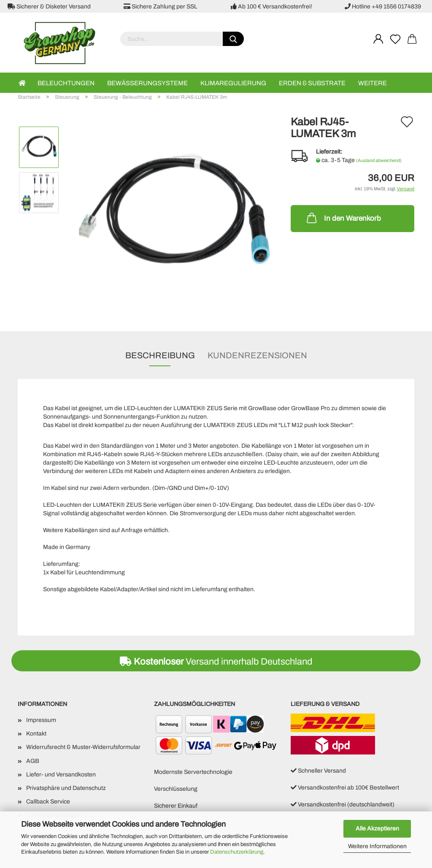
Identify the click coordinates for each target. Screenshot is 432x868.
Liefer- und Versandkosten (61, 775)
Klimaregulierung (233, 83)
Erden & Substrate (312, 83)
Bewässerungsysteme (147, 83)
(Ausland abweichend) (379, 160)
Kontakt (36, 734)
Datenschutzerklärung (237, 852)
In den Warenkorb (343, 218)
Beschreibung (160, 355)
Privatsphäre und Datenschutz (66, 788)
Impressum (41, 720)
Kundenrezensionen (257, 355)
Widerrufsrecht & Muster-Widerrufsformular (83, 747)
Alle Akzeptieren (377, 829)
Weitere (373, 83)
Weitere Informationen (377, 846)
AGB (33, 761)
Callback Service (48, 802)
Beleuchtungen (66, 83)
